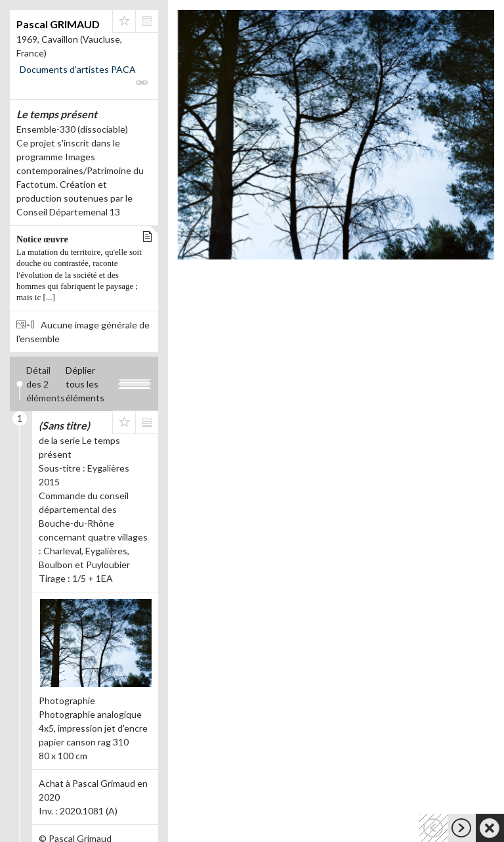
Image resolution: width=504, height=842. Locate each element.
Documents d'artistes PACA (78, 69)
